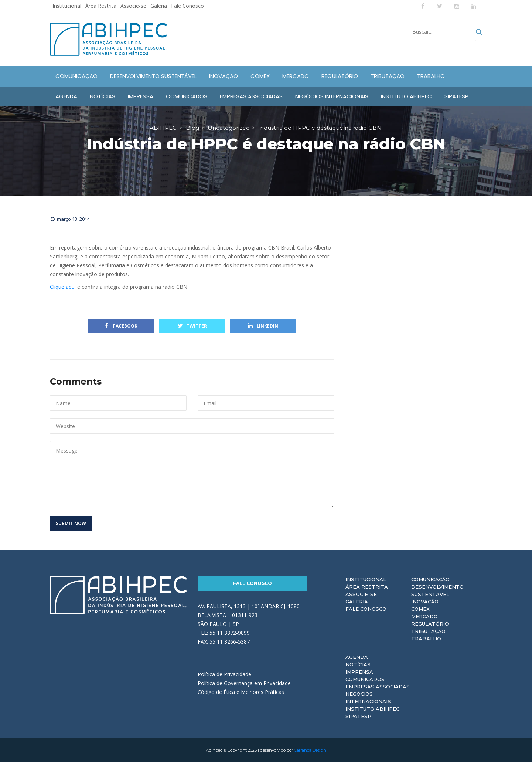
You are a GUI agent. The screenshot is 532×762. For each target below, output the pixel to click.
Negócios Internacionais (368, 698)
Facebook (121, 326)
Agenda (357, 657)
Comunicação (430, 579)
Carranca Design (310, 750)
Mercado (424, 616)
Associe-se (133, 6)
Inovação (425, 602)
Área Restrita (101, 6)
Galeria (159, 6)
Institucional (67, 6)
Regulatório (430, 624)
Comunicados (365, 679)
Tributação (428, 631)
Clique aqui (63, 287)
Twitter (192, 326)
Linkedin (263, 326)
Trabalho (426, 639)
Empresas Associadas (378, 687)
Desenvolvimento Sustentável (437, 590)
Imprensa (359, 672)
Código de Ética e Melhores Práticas (241, 692)
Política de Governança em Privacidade (244, 683)
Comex (420, 609)
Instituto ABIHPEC (372, 709)
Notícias (358, 664)
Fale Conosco (187, 6)
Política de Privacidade (224, 674)
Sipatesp (358, 716)
